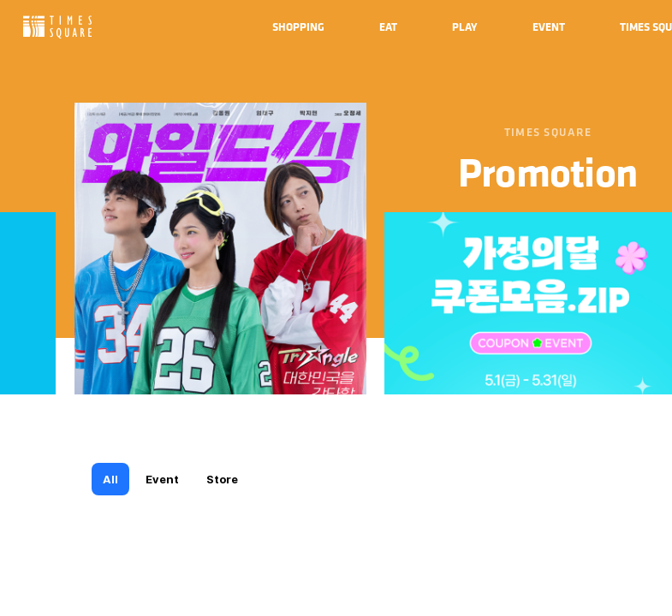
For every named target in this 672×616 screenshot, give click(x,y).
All (110, 479)
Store (222, 479)
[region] (336, 308)
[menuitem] (298, 27)
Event (162, 479)
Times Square (57, 27)
